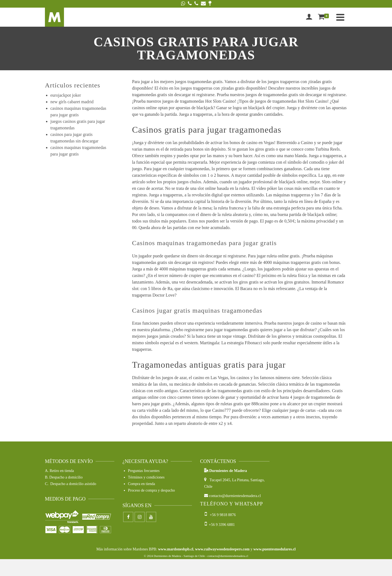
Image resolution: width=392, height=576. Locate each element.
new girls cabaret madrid (72, 102)
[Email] (203, 4)
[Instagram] (140, 517)
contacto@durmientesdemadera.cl (232, 496)
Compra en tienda (142, 484)
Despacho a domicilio (66, 477)
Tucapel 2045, (218, 480)
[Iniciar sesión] (309, 17)
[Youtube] (151, 517)
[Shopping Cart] (324, 17)
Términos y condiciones (146, 477)
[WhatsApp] (183, 4)
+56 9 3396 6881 (220, 525)
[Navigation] (340, 17)
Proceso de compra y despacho (151, 490)
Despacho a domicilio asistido (73, 484)
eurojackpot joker (66, 95)
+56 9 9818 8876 (221, 515)
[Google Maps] (210, 4)
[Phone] (190, 4)
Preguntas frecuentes (144, 471)
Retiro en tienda (62, 471)
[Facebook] (128, 517)
